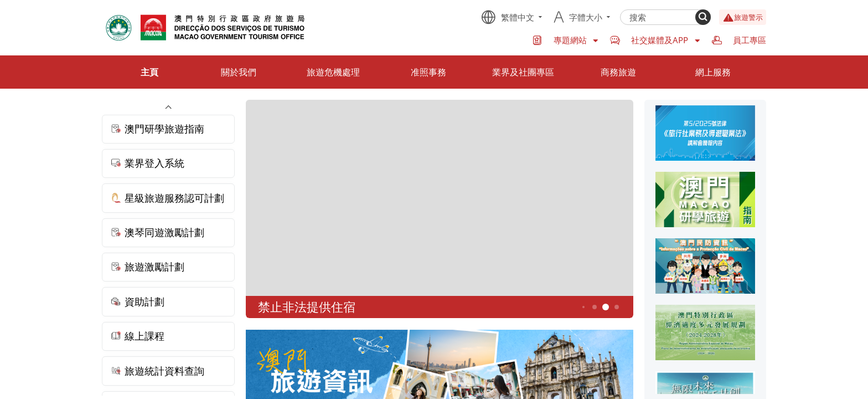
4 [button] (595, 307)
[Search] (703, 17)
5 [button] (606, 307)
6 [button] (617, 307)
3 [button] (583, 307)
